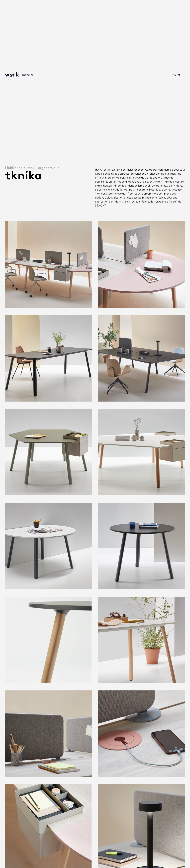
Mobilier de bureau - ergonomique (32, 168)
